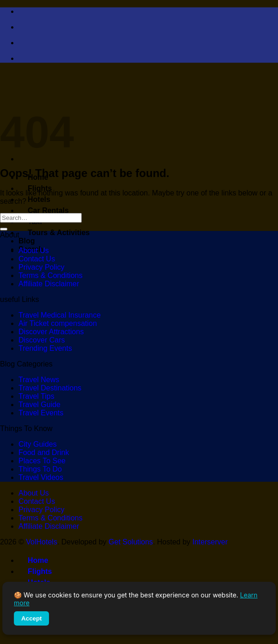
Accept (31, 618)
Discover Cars (42, 340)
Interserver (210, 542)
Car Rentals (44, 210)
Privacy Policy (42, 267)
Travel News (39, 380)
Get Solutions (131, 542)
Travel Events (41, 413)
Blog (27, 241)
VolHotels (42, 542)
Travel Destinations (50, 388)
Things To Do (40, 469)
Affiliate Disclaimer (49, 284)
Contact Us (37, 259)
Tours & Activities (54, 233)
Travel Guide (39, 405)
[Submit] (4, 229)
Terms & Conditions (51, 275)
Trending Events (45, 348)
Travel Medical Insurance (60, 315)
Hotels (34, 199)
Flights (35, 188)
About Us (34, 251)
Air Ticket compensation (58, 323)
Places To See (42, 461)
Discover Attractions (51, 332)
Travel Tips (36, 396)
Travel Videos (41, 477)
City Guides (38, 444)
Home (33, 560)
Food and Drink (44, 452)
